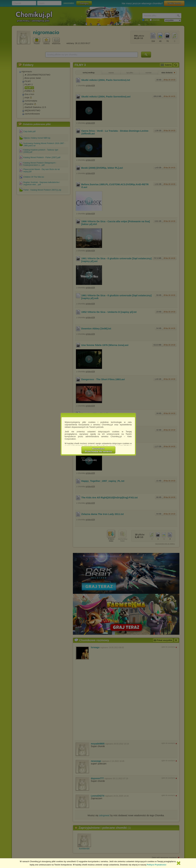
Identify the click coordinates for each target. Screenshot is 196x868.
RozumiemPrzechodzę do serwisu (98, 450)
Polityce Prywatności (156, 865)
